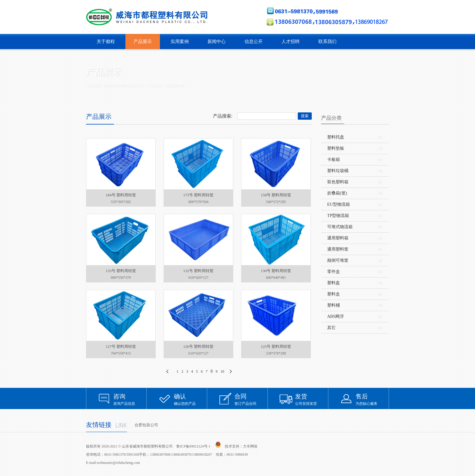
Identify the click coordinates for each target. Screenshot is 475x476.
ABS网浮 (335, 316)
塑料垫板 (336, 148)
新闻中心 (217, 42)
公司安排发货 (312, 399)
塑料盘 (334, 283)
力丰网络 (250, 446)
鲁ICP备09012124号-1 (193, 446)
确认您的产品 (191, 399)
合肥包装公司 (146, 425)
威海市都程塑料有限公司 (123, 85)
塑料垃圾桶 (338, 171)
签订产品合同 (251, 399)
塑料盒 (334, 294)
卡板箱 (334, 160)
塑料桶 (334, 305)
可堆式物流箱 (340, 227)
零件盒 (334, 272)
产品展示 (143, 42)
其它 (331, 328)
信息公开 (254, 42)
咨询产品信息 (130, 399)
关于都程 (106, 42)
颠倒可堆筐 (338, 260)
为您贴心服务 (372, 399)
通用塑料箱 (338, 238)
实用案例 (180, 42)
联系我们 (327, 42)
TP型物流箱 (338, 216)
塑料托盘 (336, 137)
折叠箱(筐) (337, 193)
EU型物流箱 (339, 204)
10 (222, 371)
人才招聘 (291, 42)
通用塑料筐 (175, 85)
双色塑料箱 (338, 182)
